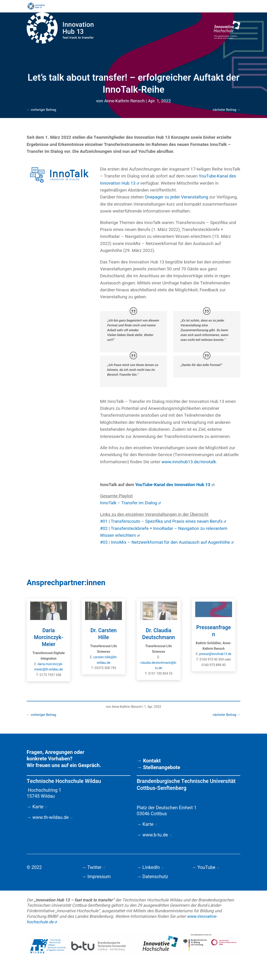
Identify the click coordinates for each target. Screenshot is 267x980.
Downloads (212, 7)
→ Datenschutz (152, 877)
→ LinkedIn (150, 867)
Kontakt (152, 761)
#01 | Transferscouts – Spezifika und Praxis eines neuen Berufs (163, 521)
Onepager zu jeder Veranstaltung (177, 197)
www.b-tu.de (157, 835)
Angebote (156, 7)
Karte (40, 807)
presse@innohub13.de (215, 654)
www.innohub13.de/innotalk (189, 462)
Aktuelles (131, 7)
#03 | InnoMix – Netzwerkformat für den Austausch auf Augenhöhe (167, 542)
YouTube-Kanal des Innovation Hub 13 (175, 485)
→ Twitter (93, 867)
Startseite (110, 7)
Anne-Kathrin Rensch (124, 101)
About (193, 7)
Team (178, 7)
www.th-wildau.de (52, 817)
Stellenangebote (162, 767)
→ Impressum (96, 877)
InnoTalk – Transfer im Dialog (130, 503)
